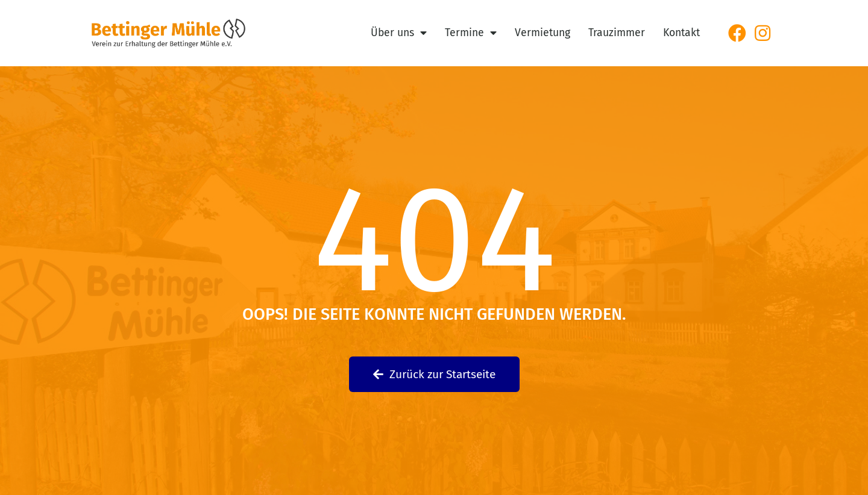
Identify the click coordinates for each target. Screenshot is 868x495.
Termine (471, 33)
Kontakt (681, 33)
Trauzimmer (617, 33)
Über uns (399, 33)
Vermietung (542, 33)
